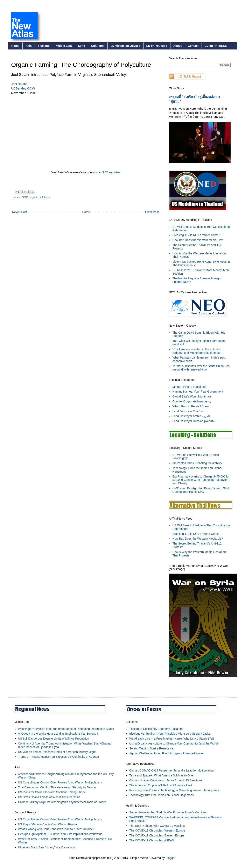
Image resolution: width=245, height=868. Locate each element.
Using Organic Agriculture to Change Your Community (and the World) (174, 743)
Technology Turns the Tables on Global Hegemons (162, 795)
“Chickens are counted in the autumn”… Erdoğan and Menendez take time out (198, 351)
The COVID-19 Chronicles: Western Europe (157, 830)
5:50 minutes (111, 172)
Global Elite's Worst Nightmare (192, 396)
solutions (45, 197)
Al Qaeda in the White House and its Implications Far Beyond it (58, 734)
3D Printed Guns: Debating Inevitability (197, 463)
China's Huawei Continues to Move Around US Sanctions (166, 780)
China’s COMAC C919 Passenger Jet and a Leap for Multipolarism (172, 770)
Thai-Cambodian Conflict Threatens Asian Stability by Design (57, 787)
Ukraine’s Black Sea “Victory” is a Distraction (47, 847)
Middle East (64, 46)
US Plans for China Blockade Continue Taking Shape (52, 792)
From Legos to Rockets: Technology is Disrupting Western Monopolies (174, 790)
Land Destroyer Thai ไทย (188, 411)
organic (34, 197)
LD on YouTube (157, 46)
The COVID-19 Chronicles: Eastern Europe (157, 835)
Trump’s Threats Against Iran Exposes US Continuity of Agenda (59, 757)
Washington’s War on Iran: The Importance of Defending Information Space (66, 729)
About (177, 46)
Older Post (152, 212)
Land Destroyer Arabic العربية (191, 416)
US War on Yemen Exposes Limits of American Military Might (57, 752)
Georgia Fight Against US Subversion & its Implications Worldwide (60, 834)
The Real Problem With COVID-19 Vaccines (157, 826)
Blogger (170, 858)
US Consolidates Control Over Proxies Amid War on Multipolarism (60, 782)
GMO (25, 197)
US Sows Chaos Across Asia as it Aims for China (49, 797)
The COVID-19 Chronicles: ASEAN (152, 840)
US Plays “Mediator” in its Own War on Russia (48, 824)
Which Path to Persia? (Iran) (191, 406)
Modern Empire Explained (189, 387)
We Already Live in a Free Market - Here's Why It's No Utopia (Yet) (172, 739)
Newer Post (20, 212)
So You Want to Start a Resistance (151, 748)
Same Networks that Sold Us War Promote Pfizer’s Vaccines (168, 812)
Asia (29, 46)
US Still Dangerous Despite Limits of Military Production (54, 739)
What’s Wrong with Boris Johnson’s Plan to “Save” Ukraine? (56, 829)
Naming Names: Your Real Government (198, 392)
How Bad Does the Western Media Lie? (198, 240)
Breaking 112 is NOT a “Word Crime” (196, 235)
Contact (193, 46)
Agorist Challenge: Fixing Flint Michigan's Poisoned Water (166, 753)
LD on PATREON (216, 46)
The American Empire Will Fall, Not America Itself (161, 785)
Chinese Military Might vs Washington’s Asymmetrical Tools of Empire (62, 802)
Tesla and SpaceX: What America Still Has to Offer (162, 775)
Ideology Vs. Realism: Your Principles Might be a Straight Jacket (170, 734)
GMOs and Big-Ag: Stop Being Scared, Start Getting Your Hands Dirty (201, 490)
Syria (82, 46)
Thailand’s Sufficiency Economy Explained (156, 729)
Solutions (98, 46)
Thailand (44, 46)
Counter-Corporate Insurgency (192, 401)
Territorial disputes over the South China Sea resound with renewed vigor (201, 368)
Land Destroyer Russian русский (194, 421)
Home (15, 46)
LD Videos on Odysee (125, 46)
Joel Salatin (19, 84)
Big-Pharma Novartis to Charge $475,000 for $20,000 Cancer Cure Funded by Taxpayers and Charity (201, 480)
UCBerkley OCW (23, 88)
